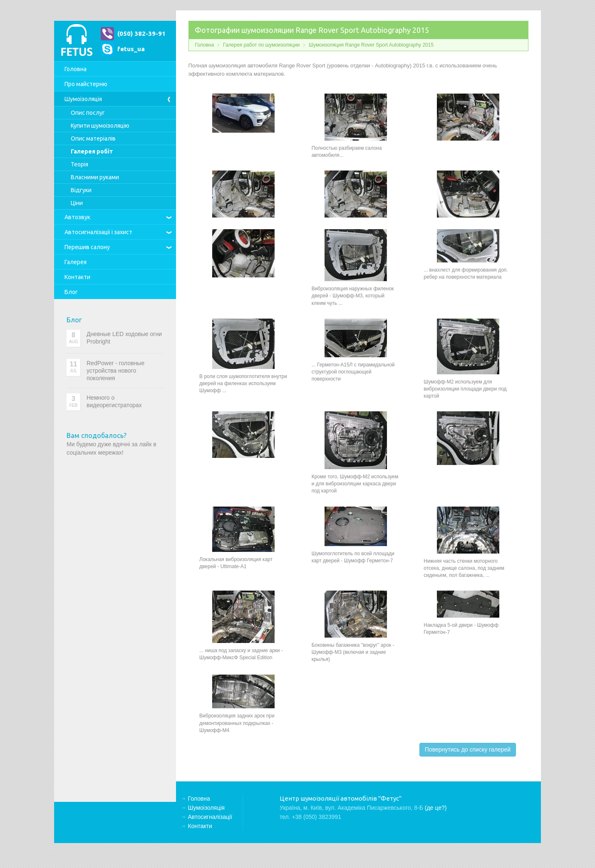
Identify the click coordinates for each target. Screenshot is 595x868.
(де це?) (436, 808)
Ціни (77, 203)
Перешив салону (87, 247)
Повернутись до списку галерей (468, 749)
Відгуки (81, 190)
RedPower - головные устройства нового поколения (115, 371)
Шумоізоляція (83, 99)
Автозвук (77, 217)
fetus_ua (131, 49)
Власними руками (95, 177)
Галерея (76, 262)
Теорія (79, 164)
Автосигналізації (98, 232)
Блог (71, 292)
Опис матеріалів (93, 138)
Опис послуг (88, 113)
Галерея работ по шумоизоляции (261, 45)
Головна (76, 69)
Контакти (77, 277)
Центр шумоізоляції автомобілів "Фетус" (77, 41)
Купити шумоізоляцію (100, 126)
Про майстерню (86, 84)
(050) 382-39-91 (141, 33)
